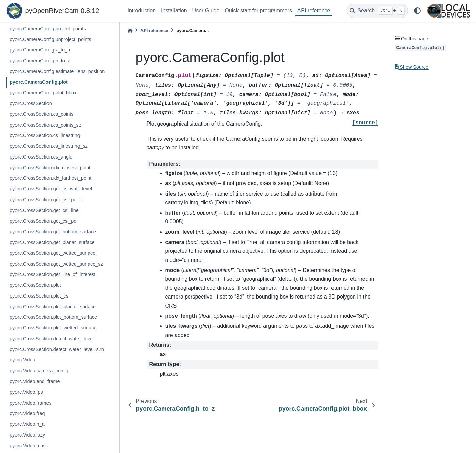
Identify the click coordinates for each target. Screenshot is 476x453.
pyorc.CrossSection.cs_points (42, 114)
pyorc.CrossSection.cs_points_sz (45, 125)
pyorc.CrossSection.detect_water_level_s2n (57, 349)
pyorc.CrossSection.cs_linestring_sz (49, 146)
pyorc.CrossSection (31, 103)
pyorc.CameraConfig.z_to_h (40, 50)
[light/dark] (417, 11)
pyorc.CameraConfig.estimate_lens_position (57, 71)
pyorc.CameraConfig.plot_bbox (43, 93)
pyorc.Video (23, 360)
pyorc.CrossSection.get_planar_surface (52, 242)
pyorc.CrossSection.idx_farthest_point (51, 178)
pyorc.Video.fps (26, 392)
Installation (174, 11)
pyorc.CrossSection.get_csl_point (46, 200)
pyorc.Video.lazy (27, 435)
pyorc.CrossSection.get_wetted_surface (53, 253)
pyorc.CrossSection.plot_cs (39, 296)
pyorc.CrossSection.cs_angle (41, 157)
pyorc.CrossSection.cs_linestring (45, 135)
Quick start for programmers (259, 11)
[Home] (130, 30)
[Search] (377, 11)
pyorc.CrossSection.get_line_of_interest (53, 274)
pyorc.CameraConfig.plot (39, 82)
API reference (314, 11)
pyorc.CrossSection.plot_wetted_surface (53, 328)
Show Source (412, 67)
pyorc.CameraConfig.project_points (48, 29)
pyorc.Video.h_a (27, 424)
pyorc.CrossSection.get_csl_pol (44, 221)
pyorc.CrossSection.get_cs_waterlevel (51, 189)
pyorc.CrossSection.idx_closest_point (50, 168)
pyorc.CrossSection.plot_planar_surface (53, 307)
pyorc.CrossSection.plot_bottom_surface (53, 317)
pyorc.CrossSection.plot (35, 285)
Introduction (142, 11)
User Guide (206, 11)
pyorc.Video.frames (31, 403)
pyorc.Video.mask (29, 446)
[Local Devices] (448, 11)
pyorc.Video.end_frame (35, 381)
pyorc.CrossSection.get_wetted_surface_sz (56, 264)
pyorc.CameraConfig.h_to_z (40, 61)
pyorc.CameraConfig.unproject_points (51, 39)
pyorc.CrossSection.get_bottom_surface (53, 232)
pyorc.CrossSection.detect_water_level (52, 339)
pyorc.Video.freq (27, 413)
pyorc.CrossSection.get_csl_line (44, 210)
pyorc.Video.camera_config (39, 371)
